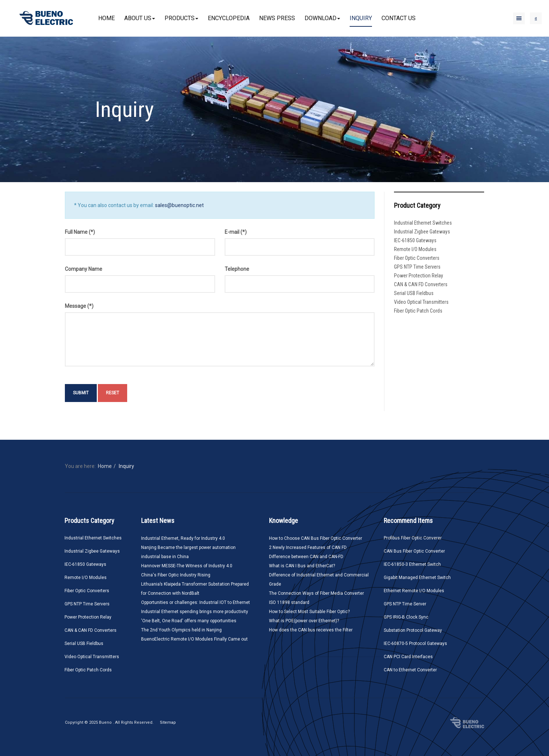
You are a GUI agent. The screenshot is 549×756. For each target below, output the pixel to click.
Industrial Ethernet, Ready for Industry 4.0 (183, 538)
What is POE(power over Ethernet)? (304, 621)
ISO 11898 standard (289, 602)
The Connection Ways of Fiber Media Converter (316, 593)
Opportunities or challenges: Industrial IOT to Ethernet (196, 602)
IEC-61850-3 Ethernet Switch (412, 564)
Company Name (84, 269)
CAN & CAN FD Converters (421, 284)
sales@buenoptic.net (179, 205)
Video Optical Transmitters (421, 302)
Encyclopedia (229, 18)
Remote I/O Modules (415, 249)
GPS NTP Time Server (405, 604)
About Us (140, 18)
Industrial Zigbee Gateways (422, 232)
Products (181, 18)
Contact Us (399, 18)
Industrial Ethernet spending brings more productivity (195, 612)
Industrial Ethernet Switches (423, 223)
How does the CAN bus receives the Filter (311, 630)
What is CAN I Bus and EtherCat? (302, 566)
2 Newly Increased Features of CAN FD (308, 547)
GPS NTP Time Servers (417, 267)
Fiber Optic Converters (417, 258)
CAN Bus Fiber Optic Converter (414, 551)
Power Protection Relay (419, 276)
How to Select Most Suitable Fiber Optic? (309, 612)
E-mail (236, 232)
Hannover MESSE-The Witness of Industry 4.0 (187, 566)
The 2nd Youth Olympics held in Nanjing (181, 630)
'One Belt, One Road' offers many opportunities (189, 621)
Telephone (237, 269)
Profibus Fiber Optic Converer (413, 538)
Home (106, 18)
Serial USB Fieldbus (414, 293)
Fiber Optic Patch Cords (418, 311)
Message (79, 306)
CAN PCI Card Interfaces (408, 657)
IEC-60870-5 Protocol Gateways (415, 643)
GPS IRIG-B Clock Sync (406, 617)
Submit (81, 393)
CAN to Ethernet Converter (410, 670)
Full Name (80, 232)
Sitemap (168, 722)
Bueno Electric (467, 723)
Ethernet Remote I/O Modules (414, 591)
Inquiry (361, 18)
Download (322, 18)
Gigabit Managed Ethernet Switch (417, 578)
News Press (277, 18)
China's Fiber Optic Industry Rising (176, 575)
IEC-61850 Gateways (415, 240)
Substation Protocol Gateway (413, 630)
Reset (113, 393)
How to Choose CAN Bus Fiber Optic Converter (316, 538)
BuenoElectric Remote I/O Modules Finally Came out (194, 639)
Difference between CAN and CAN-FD (306, 557)
